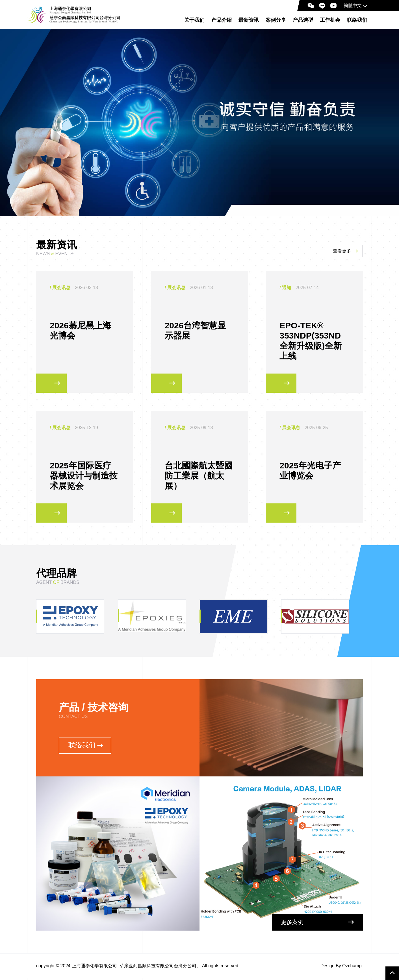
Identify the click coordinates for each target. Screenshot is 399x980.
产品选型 (303, 20)
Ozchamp (352, 967)
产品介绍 (222, 20)
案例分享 (276, 20)
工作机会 (330, 20)
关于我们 (194, 20)
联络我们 (357, 20)
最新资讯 (249, 20)
